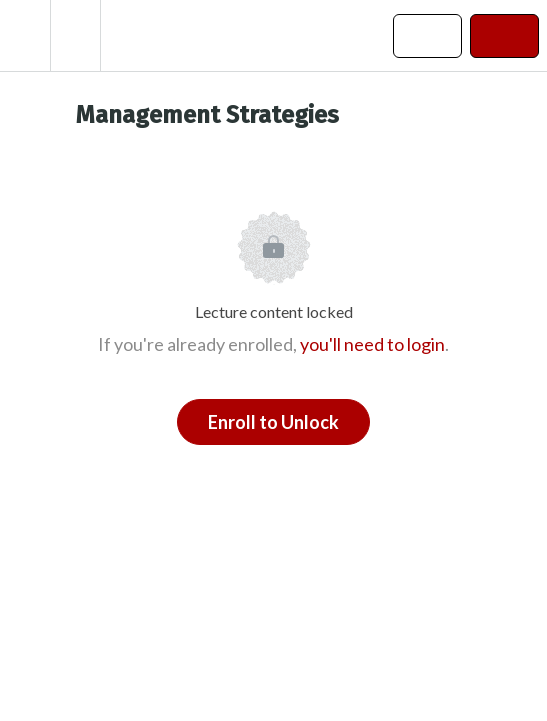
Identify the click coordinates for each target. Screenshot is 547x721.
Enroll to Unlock (273, 422)
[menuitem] (75, 35)
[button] (25, 35)
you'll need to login (372, 344)
